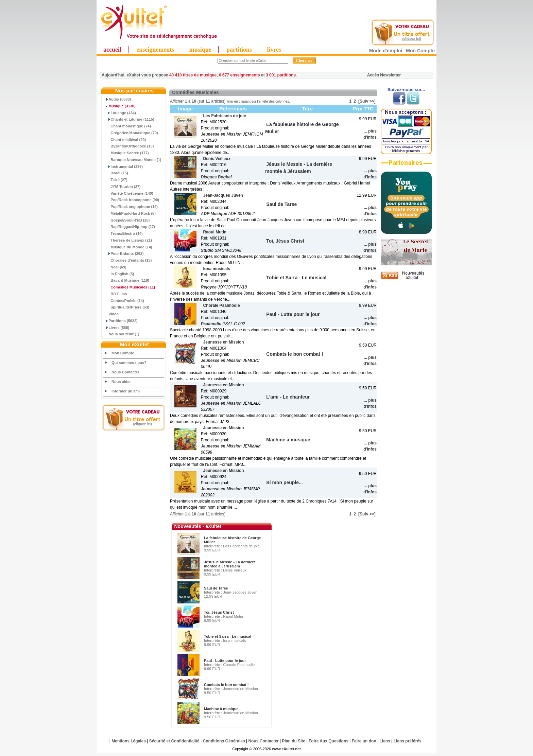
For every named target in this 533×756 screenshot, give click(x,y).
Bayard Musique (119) (126, 280)
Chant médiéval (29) (125, 140)
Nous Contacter (125, 372)
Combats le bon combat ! (226, 685)
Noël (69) (115, 267)
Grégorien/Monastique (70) (131, 133)
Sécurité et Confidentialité (174, 741)
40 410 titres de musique (193, 75)
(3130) (119, 106)
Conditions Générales (224, 741)
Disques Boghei (216, 177)
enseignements (155, 50)
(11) (129, 287)
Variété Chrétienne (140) (128, 193)
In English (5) (119, 274)
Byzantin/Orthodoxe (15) (128, 146)
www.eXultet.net (286, 749)
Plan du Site (294, 741)
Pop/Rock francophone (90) (131, 200)
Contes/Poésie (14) (124, 301)
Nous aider (121, 382)
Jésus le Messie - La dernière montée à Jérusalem (230, 564)
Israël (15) (116, 173)
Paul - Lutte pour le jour (225, 661)
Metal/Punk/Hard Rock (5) (130, 213)
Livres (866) (116, 328)
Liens (385, 741)
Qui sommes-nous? (129, 363)
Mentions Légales (129, 741)
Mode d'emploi (386, 51)
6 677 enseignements (239, 75)
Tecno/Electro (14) (123, 233)
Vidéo (111, 314)
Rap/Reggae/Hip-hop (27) (129, 227)
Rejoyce (209, 287)
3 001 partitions (281, 75)
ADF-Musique (214, 214)
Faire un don (364, 741)
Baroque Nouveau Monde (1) (132, 160)
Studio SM (211, 250)
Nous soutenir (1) (121, 334)
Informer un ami (126, 391)
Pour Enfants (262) (123, 253)
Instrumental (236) (123, 166)
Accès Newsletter (384, 75)
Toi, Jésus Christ (219, 612)
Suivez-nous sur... (406, 90)
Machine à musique (221, 709)
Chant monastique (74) (127, 126)
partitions (239, 50)
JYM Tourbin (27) (122, 187)
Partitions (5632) (121, 321)
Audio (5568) (117, 99)
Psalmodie (211, 324)
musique (200, 50)
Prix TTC (363, 109)
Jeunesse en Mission (221, 134)
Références (233, 109)
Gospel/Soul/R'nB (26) (126, 220)
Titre (307, 109)
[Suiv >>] (367, 101)
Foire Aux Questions (329, 741)
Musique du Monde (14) (128, 247)
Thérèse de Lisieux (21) (128, 240)
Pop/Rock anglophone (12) (131, 207)
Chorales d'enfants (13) (127, 260)
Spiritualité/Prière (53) (126, 307)
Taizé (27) (115, 180)
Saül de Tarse (216, 588)
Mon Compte (420, 51)
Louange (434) (120, 113)
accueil (112, 50)
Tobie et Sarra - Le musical (228, 636)
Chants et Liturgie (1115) (129, 119)
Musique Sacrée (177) (126, 153)
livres (274, 50)
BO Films (115, 294)
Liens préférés (408, 741)
